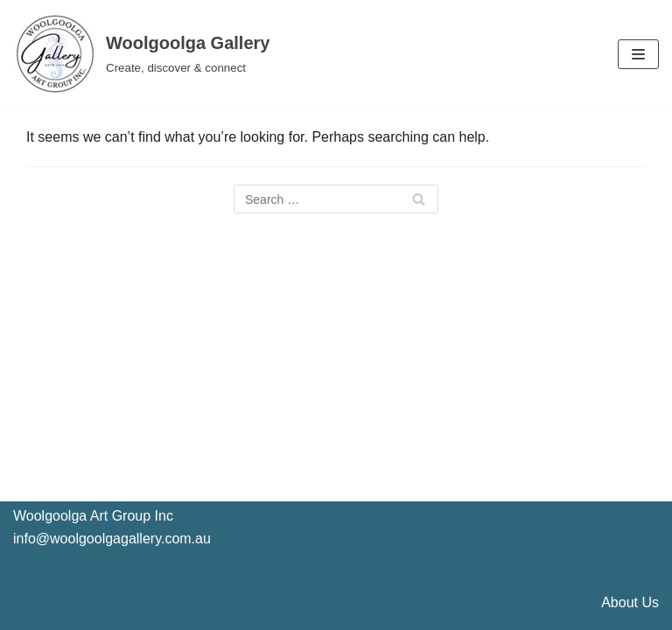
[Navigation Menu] (638, 54)
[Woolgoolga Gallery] (141, 54)
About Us (630, 602)
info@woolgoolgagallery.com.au (112, 539)
